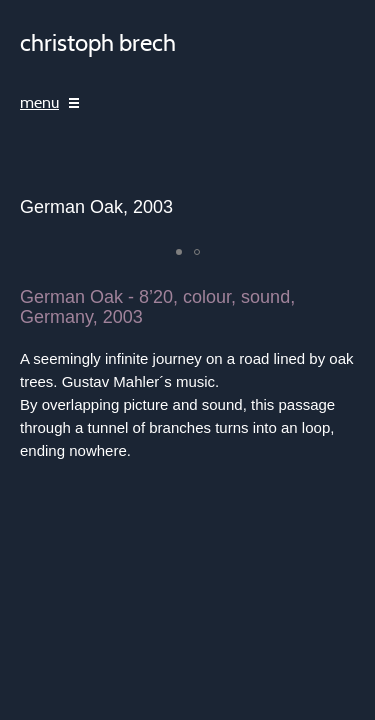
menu (39, 103)
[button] (179, 252)
